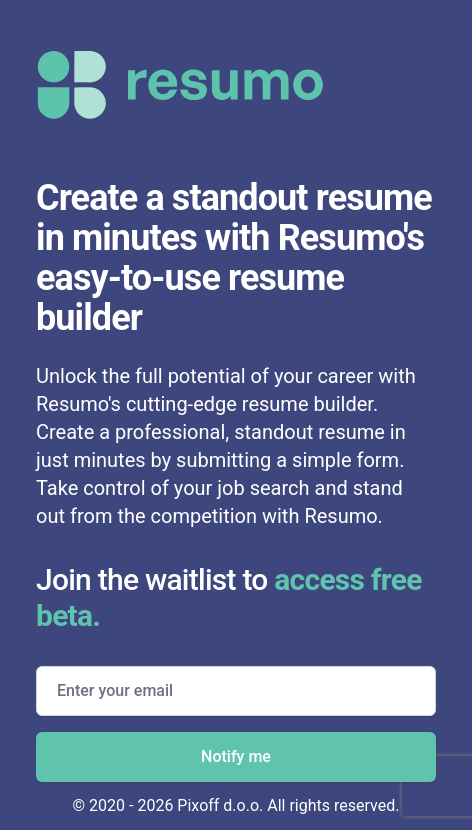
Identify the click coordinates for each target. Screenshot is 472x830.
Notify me (236, 756)
